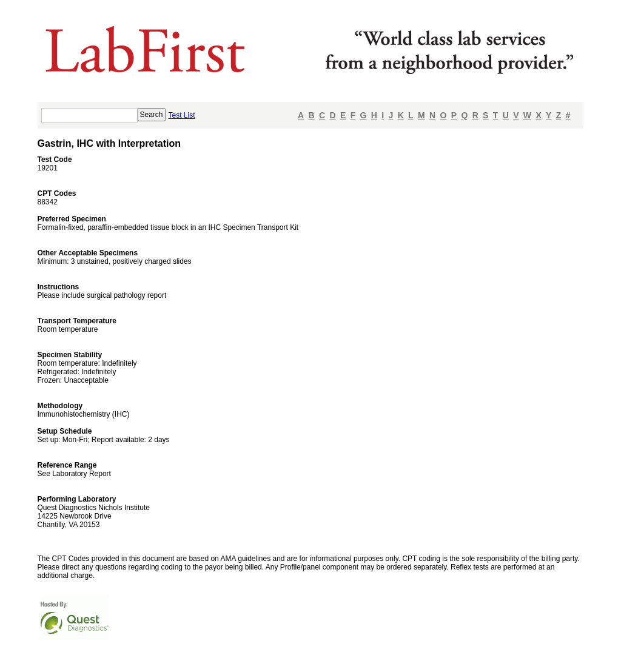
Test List (182, 115)
